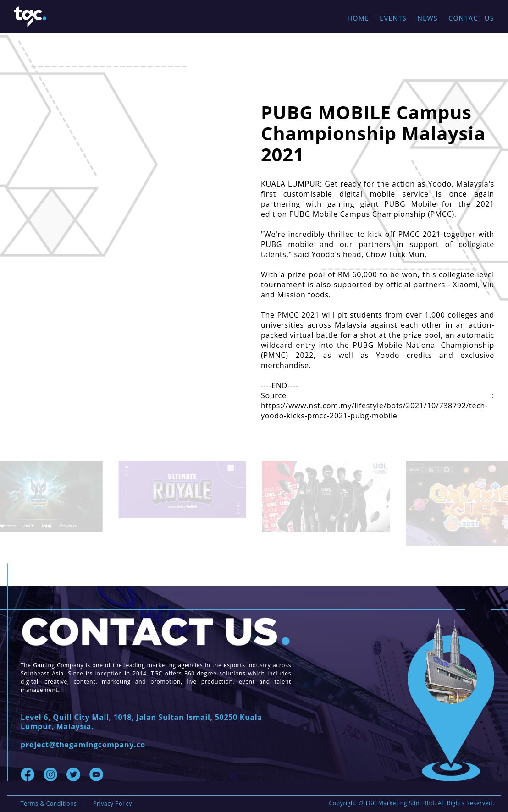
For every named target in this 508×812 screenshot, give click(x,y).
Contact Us (471, 18)
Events (393, 18)
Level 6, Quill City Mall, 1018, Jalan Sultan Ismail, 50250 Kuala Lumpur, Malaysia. (141, 722)
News (428, 18)
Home (359, 18)
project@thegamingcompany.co (83, 745)
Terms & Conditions (49, 804)
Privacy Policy (113, 804)
